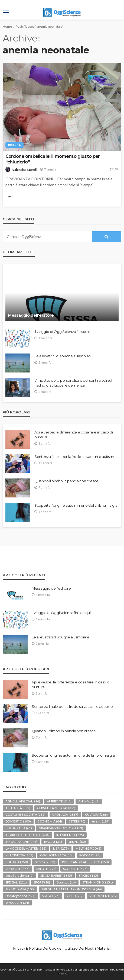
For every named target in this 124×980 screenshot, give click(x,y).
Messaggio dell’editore (31, 315)
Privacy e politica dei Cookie (37, 948)
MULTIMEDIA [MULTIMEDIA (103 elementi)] (19, 855)
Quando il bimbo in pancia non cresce (66, 481)
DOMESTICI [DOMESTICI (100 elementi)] (18, 821)
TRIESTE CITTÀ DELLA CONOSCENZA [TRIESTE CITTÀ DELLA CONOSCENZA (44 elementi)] (72, 889)
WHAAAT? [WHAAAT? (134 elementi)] (17, 903)
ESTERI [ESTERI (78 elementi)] (77, 821)
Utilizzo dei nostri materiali (88, 948)
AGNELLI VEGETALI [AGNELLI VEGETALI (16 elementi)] (23, 801)
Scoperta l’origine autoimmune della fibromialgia (76, 505)
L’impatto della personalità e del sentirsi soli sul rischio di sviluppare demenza (73, 383)
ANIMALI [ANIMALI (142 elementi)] (89, 801)
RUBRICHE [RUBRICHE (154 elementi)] (17, 869)
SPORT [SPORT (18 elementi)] (42, 882)
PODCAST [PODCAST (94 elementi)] (90, 855)
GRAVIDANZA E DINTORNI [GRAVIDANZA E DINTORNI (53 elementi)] (61, 828)
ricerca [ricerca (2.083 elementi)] (45, 862)
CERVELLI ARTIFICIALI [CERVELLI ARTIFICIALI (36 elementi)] (56, 808)
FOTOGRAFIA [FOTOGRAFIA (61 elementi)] (19, 828)
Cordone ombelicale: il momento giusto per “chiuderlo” (53, 159)
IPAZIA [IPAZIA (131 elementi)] (53, 842)
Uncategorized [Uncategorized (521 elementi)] (20, 896)
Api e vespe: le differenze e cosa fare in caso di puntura (74, 435)
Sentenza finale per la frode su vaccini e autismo (75, 457)
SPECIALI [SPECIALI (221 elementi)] (16, 882)
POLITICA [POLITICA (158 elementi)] (17, 862)
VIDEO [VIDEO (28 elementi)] (74, 896)
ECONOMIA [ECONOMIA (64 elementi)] (50, 821)
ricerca (14, 145)
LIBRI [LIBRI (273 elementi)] (61, 848)
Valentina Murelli (25, 170)
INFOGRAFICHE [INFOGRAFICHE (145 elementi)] (21, 842)
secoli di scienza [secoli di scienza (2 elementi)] (19, 875)
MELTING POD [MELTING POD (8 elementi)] (88, 848)
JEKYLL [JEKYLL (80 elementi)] (77, 842)
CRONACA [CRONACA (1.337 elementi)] (65, 814)
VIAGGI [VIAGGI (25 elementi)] (51, 896)
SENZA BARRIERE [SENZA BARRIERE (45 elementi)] (56, 875)
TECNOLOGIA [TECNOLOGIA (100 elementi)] (20, 889)
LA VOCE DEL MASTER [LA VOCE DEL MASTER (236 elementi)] (26, 848)
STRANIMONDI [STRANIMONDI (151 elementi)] (98, 882)
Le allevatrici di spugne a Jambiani (63, 356)
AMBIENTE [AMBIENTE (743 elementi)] (59, 801)
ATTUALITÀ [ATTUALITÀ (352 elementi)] (18, 808)
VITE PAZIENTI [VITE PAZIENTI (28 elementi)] (103, 896)
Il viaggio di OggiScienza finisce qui (64, 332)
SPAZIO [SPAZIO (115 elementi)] (88, 875)
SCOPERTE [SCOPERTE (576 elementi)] (75, 869)
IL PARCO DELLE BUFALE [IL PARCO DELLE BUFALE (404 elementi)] (27, 835)
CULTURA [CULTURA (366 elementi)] (96, 814)
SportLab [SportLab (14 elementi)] (66, 882)
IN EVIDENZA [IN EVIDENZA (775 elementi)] (70, 835)
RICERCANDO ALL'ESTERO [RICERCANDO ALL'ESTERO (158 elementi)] (85, 862)
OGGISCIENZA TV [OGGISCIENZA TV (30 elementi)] (56, 855)
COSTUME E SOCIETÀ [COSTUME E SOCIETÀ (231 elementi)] (25, 814)
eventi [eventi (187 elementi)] (101, 821)
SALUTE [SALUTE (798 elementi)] (46, 869)
